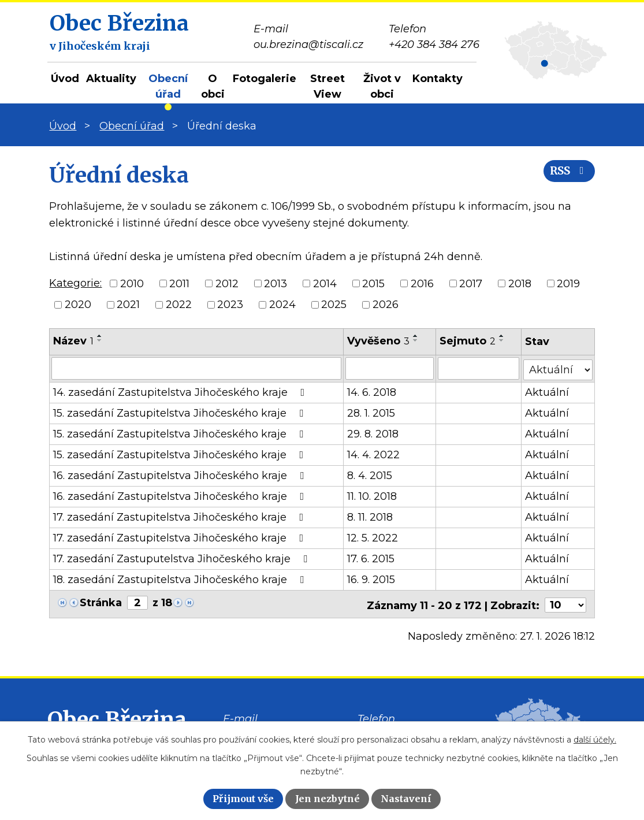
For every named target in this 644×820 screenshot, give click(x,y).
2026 (386, 305)
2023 (230, 305)
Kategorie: (75, 283)
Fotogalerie (265, 79)
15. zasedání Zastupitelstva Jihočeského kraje (180, 412)
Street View (327, 86)
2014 (325, 283)
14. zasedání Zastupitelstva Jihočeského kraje (181, 391)
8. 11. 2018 (370, 516)
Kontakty (438, 79)
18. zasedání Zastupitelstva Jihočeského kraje (181, 578)
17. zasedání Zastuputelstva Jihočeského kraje (183, 558)
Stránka (101, 602)
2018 (520, 283)
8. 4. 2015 (370, 474)
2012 (227, 283)
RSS (567, 175)
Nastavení (406, 799)
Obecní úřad (168, 86)
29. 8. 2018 (373, 433)
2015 (373, 283)
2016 (422, 283)
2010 (132, 283)
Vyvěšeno (378, 341)
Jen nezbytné (327, 799)
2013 (276, 283)
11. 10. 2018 (372, 495)
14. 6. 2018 (372, 391)
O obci (213, 86)
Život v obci (382, 86)
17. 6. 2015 (371, 558)
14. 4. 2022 (373, 454)
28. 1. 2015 (371, 412)
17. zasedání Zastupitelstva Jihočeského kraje (180, 516)
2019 (568, 283)
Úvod (65, 79)
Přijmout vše (243, 799)
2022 (179, 305)
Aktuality (111, 79)
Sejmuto (468, 341)
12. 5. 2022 (373, 537)
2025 (334, 305)
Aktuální (548, 391)
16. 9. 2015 (371, 578)
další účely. (595, 740)
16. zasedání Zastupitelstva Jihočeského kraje (181, 474)
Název (73, 341)
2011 (179, 283)
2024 (282, 305)
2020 (78, 305)
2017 (471, 283)
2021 (128, 305)
